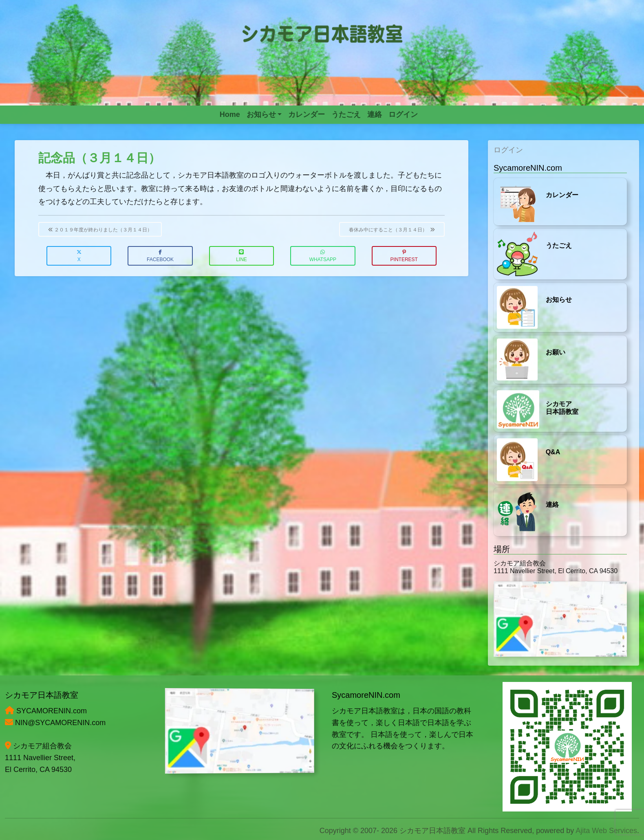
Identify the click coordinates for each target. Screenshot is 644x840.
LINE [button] (241, 256)
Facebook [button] (160, 256)
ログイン (508, 150)
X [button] (79, 256)
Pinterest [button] (404, 256)
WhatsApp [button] (323, 256)
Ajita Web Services (606, 831)
